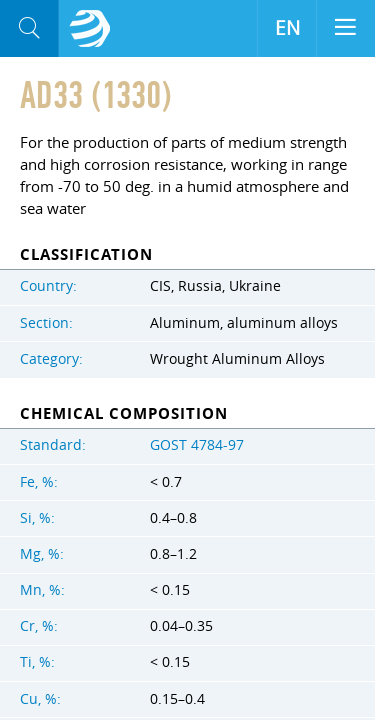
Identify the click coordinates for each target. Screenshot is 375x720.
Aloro (90, 29)
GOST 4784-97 (197, 445)
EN (287, 28)
